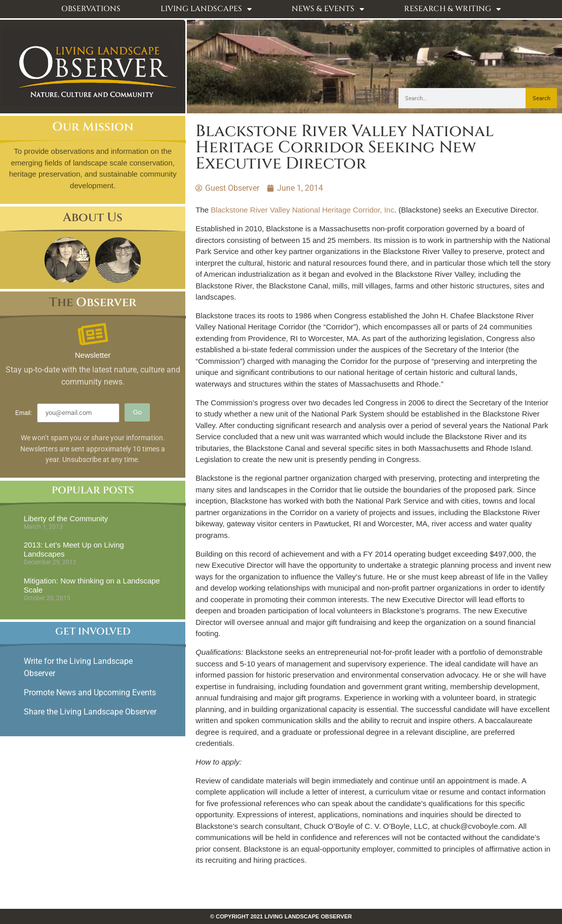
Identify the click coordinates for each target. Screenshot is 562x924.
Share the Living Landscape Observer (91, 712)
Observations (91, 9)
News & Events (328, 9)
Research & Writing (452, 9)
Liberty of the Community (66, 518)
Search (541, 98)
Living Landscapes (206, 9)
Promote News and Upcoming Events (90, 692)
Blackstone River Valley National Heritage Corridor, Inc (302, 210)
